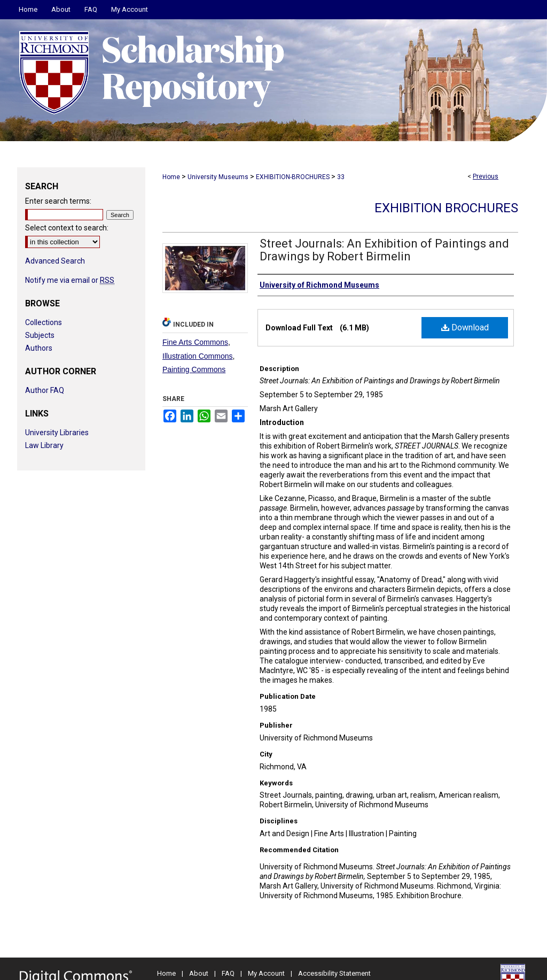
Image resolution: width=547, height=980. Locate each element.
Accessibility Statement (334, 973)
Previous (486, 176)
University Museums (218, 177)
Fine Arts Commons (195, 342)
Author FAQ (45, 390)
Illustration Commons (198, 356)
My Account (266, 973)
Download (465, 327)
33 (341, 177)
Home (171, 177)
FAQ (228, 973)
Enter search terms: (58, 201)
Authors (39, 348)
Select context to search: (67, 228)
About (199, 973)
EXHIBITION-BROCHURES (293, 177)
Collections (44, 322)
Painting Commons (194, 369)
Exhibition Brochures (446, 208)
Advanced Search (55, 261)
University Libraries (57, 433)
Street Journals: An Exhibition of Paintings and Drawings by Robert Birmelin (384, 250)
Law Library (44, 445)
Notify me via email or (70, 280)
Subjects (40, 335)
